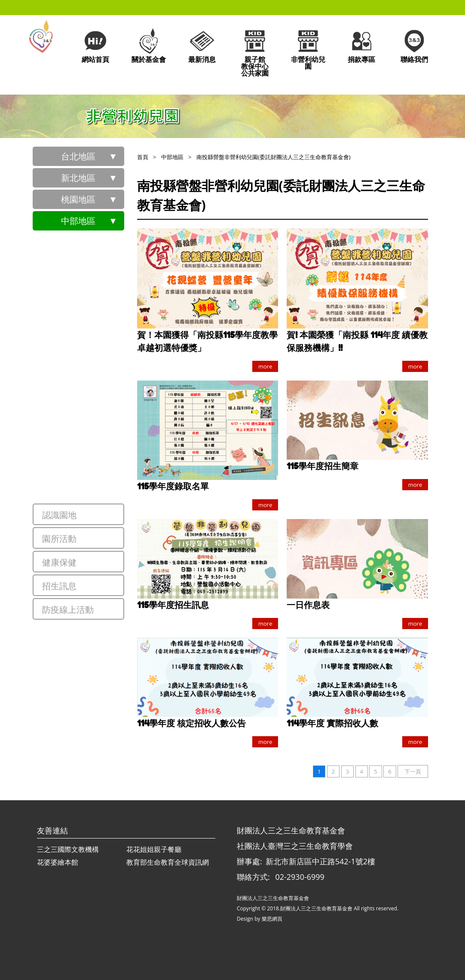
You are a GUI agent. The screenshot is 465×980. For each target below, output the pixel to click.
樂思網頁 (272, 919)
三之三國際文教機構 (68, 849)
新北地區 (78, 178)
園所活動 (59, 539)
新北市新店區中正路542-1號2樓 (320, 861)
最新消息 (202, 45)
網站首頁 (95, 45)
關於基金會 (149, 45)
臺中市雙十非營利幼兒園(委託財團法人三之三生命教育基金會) (98, 281)
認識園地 (59, 515)
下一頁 (413, 771)
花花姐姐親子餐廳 (154, 849)
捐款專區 (361, 45)
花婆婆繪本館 (58, 862)
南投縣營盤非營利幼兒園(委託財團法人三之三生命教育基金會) (98, 492)
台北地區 (78, 156)
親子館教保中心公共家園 (255, 52)
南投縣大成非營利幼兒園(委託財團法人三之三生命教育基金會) (98, 401)
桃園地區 (78, 199)
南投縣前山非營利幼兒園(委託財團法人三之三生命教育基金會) (98, 461)
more (265, 366)
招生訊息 (59, 586)
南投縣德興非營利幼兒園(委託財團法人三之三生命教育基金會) (98, 431)
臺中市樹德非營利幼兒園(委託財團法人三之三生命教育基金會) (98, 371)
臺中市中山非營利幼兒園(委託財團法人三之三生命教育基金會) (98, 251)
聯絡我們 (414, 45)
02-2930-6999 (300, 877)
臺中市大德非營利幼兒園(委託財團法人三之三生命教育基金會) (98, 311)
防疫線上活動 (68, 610)
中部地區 (78, 221)
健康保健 (59, 562)
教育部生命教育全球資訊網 (168, 862)
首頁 (143, 157)
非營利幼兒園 (308, 49)
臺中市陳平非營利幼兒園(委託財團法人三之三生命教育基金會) (98, 341)
